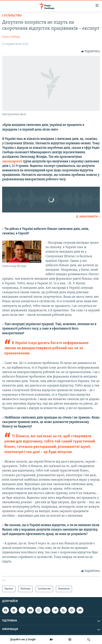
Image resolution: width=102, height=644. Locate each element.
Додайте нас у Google (23, 640)
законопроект (13, 162)
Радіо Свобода (11, 37)
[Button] (90, 52)
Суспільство (12, 16)
